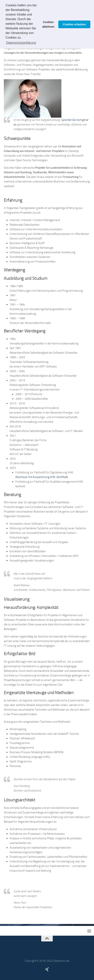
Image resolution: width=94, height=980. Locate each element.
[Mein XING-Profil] (47, 969)
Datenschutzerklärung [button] (21, 43)
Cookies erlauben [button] (74, 24)
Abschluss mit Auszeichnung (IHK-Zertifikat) (42, 477)
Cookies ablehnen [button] (48, 24)
